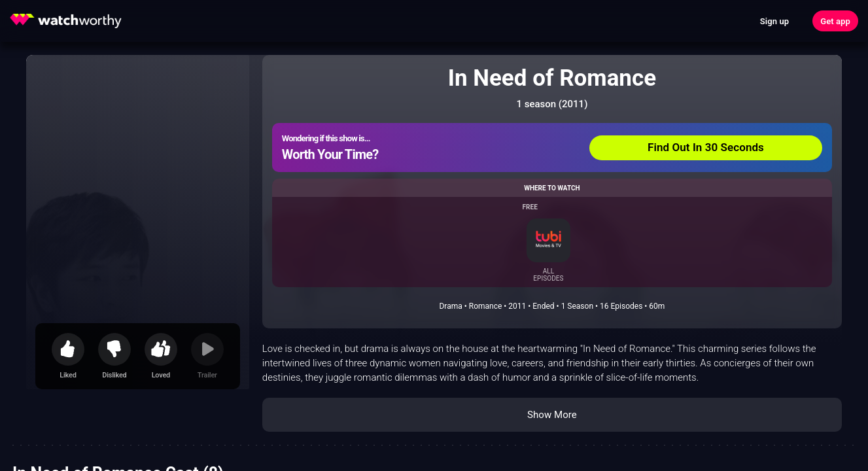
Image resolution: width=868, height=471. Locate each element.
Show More (552, 415)
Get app (835, 21)
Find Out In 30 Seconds (706, 147)
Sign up (774, 21)
